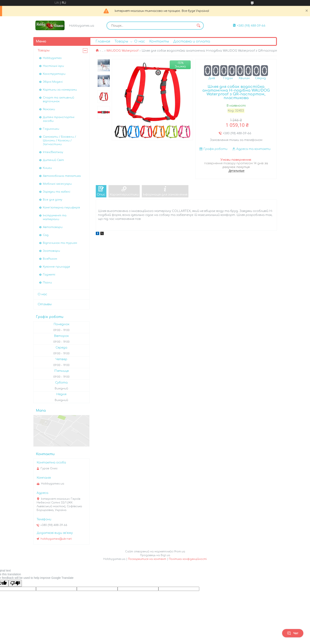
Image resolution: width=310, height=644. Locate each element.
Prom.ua (180, 552)
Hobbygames (52, 58)
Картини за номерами (60, 90)
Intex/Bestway (53, 152)
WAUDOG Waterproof (122, 51)
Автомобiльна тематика (62, 176)
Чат (293, 633)
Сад (46, 235)
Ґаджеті (49, 275)
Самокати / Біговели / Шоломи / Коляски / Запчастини (59, 141)
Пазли (47, 283)
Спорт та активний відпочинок (59, 100)
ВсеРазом (50, 259)
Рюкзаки (49, 109)
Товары (121, 41)
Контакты (159, 41)
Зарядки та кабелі (57, 192)
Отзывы (45, 304)
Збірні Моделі (53, 82)
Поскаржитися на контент (147, 559)
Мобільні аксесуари (57, 184)
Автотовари (53, 227)
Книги (47, 168)
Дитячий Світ (53, 160)
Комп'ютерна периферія (61, 208)
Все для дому (53, 200)
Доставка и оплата (192, 41)
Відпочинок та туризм (60, 243)
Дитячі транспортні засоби (59, 119)
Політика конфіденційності (188, 559)
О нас (140, 41)
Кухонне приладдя (56, 267)
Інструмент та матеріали (55, 217)
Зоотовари (51, 251)
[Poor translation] (15, 583)
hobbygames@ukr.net (56, 539)
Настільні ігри (53, 66)
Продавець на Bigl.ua (155, 555)
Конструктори (54, 74)
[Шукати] (199, 26)
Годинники (51, 129)
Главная (103, 41)
